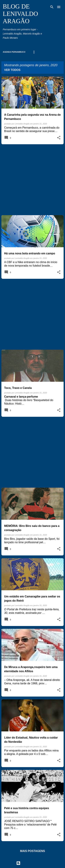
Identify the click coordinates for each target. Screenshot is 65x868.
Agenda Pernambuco (14, 52)
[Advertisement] (32, 180)
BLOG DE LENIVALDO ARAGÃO (20, 14)
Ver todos (12, 70)
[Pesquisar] (52, 7)
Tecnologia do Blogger (32, 863)
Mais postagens (33, 851)
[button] (59, 138)
